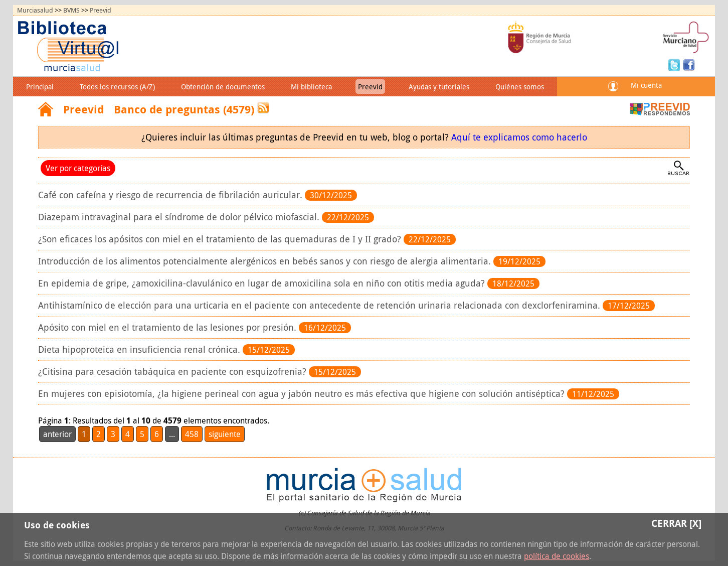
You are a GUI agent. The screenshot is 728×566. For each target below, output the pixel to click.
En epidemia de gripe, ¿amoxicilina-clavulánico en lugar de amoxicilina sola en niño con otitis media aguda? (263, 283)
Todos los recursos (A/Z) (117, 87)
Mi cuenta (646, 85)
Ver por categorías (78, 168)
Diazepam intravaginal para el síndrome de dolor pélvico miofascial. (180, 217)
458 (192, 434)
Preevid (101, 10)
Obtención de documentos (223, 87)
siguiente (225, 434)
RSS (263, 108)
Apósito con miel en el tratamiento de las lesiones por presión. (168, 327)
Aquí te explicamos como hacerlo (519, 137)
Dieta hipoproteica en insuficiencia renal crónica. (140, 349)
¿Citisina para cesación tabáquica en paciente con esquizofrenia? (173, 372)
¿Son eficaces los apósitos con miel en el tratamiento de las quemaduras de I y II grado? (221, 239)
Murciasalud (35, 10)
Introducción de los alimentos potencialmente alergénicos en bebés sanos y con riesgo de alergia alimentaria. (266, 261)
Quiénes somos (520, 87)
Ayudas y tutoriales (439, 87)
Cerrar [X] (676, 523)
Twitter (675, 64)
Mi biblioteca (311, 87)
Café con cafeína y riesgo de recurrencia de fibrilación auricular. (171, 195)
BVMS (71, 10)
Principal (40, 87)
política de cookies (557, 556)
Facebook (689, 64)
